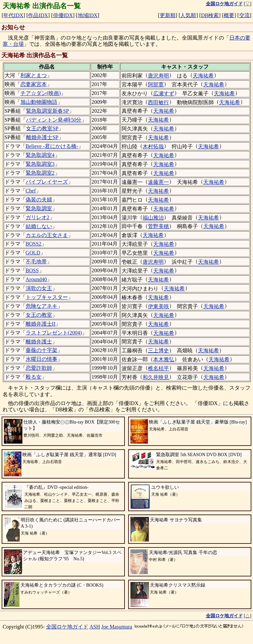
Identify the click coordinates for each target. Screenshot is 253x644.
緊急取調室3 (40, 164)
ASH (95, 627)
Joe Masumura (117, 627)
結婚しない (39, 226)
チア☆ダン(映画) (41, 93)
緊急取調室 (39, 208)
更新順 (168, 15)
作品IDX (38, 15)
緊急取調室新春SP (47, 111)
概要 (229, 15)
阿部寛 (156, 85)
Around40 (36, 279)
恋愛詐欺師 (39, 368)
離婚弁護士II (41, 324)
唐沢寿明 (158, 76)
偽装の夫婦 (39, 200)
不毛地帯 (36, 262)
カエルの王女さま (47, 235)
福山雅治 (153, 218)
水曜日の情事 (42, 359)
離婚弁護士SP (42, 137)
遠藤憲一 (158, 182)
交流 (244, 15)
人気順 (188, 15)
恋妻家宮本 (34, 84)
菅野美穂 (158, 226)
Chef (31, 191)
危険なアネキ (42, 306)
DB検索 (210, 15)
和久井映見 (156, 377)
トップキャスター (47, 297)
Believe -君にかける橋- (52, 146)
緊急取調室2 (40, 173)
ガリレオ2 (38, 217)
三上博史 (158, 351)
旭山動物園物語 (39, 102)
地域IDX (88, 15)
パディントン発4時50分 (54, 120)
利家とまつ (34, 75)
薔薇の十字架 (42, 350)
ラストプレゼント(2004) (54, 333)
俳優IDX (63, 15)
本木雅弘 (164, 359)
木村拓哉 (153, 146)
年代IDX (13, 15)
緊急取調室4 (40, 155)
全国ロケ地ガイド (67, 627)
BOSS (32, 270)
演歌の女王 (39, 288)
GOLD (33, 253)
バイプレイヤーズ (47, 182)
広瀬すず (164, 93)
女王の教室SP (42, 128)
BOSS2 (34, 244)
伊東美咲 (158, 306)
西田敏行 (158, 102)
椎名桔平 (158, 368)
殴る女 (34, 377)
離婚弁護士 (39, 342)
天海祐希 (203, 76)
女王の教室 (39, 315)
